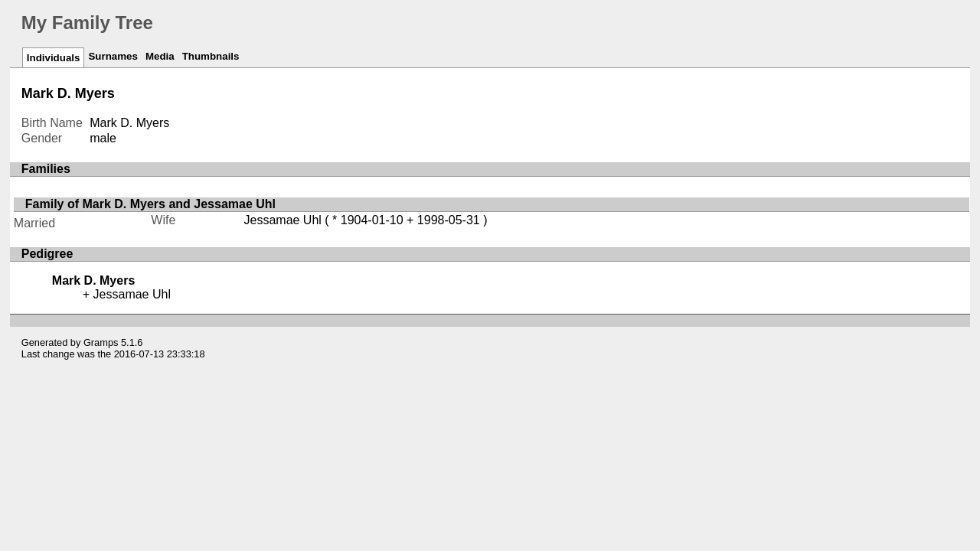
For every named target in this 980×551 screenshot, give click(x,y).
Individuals (54, 58)
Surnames (113, 56)
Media (160, 56)
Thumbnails (211, 56)
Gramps (101, 342)
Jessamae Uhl (283, 220)
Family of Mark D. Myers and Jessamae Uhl (150, 204)
